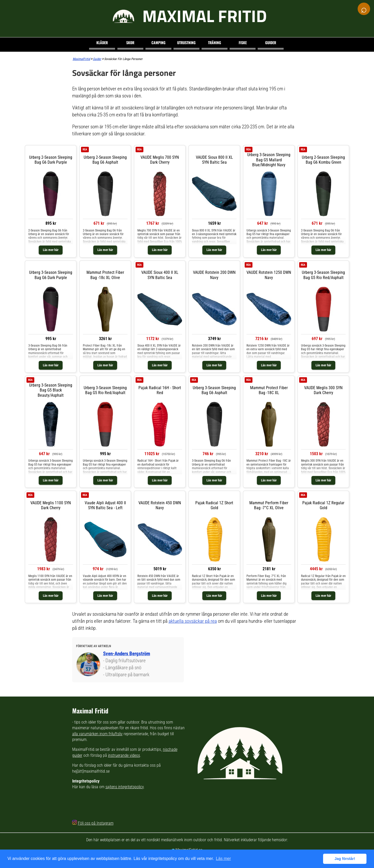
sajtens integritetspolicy (125, 787)
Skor (130, 42)
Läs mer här (51, 250)
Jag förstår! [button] (345, 859)
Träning (215, 42)
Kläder (102, 42)
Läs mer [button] (223, 859)
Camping (158, 42)
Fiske (243, 42)
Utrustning (186, 42)
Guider (271, 42)
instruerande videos (124, 755)
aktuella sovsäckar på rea (193, 621)
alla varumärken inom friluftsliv (97, 734)
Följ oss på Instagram (96, 823)
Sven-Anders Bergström (127, 654)
